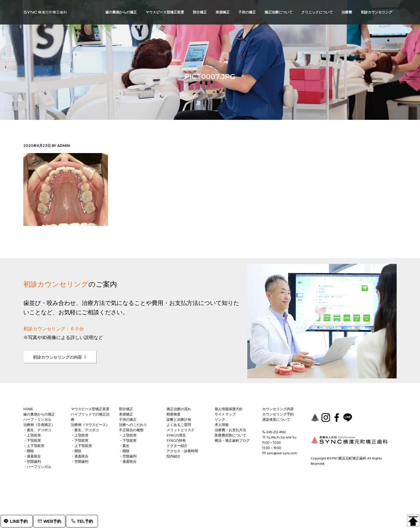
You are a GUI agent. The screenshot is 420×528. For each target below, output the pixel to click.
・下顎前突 (32, 441)
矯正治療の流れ (179, 409)
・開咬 (29, 451)
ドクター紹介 (177, 446)
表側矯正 (126, 415)
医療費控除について (230, 436)
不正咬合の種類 (131, 430)
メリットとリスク (181, 430)
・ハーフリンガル (37, 467)
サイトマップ (225, 415)
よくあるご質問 (179, 425)
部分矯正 (126, 409)
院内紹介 (174, 457)
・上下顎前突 (34, 446)
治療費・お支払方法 (230, 430)
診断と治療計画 (179, 420)
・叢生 (124, 446)
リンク (220, 420)
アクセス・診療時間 (182, 451)
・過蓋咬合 (32, 457)
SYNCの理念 (176, 436)
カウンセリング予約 (278, 415)
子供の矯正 (128, 420)
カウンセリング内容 (278, 409)
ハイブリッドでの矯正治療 (90, 417)
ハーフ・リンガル (37, 420)
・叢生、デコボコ (37, 430)
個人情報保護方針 (229, 409)
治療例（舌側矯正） (39, 425)
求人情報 (222, 425)
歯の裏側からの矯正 (39, 415)
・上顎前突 (32, 436)
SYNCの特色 (176, 441)
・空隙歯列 (32, 462)
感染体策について (276, 420)
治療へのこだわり (133, 425)
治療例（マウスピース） (90, 425)
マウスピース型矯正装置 (90, 409)
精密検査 (174, 415)
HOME (28, 409)
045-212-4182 (276, 432)
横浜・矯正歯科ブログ (232, 441)
